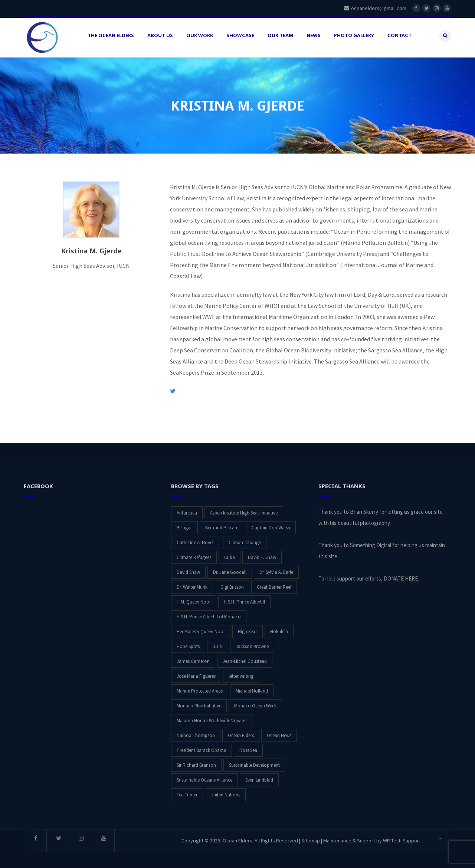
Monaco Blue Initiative (199, 703)
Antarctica (187, 510)
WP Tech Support (402, 838)
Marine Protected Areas (200, 688)
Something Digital (371, 542)
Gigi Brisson (232, 584)
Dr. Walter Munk (192, 584)
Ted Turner (187, 792)
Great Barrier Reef (274, 584)
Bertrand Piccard (222, 525)
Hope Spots (188, 644)
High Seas (248, 629)
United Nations (225, 792)
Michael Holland (252, 688)
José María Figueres (196, 673)
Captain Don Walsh (271, 525)
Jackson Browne (252, 644)
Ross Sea (248, 748)
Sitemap (311, 838)
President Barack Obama (202, 748)
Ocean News (279, 733)
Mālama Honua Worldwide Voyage (212, 718)
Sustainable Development (254, 762)
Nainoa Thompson (196, 733)
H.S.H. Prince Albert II (244, 599)
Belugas (184, 525)
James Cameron (193, 659)
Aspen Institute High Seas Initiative (244, 510)
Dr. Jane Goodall (230, 570)
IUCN (218, 644)
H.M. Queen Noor (194, 599)
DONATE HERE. (401, 576)
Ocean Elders (241, 733)
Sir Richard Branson (196, 762)
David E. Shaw (262, 555)
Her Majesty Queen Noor (201, 629)
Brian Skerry (364, 509)
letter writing (241, 673)
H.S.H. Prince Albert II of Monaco (209, 614)
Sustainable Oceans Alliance (204, 777)
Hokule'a (279, 629)
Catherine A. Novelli (196, 540)
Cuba (230, 555)
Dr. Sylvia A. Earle (276, 570)
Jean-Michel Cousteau (245, 659)
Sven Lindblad (259, 777)
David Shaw (188, 570)
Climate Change (245, 540)
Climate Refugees (194, 555)
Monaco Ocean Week (255, 703)
